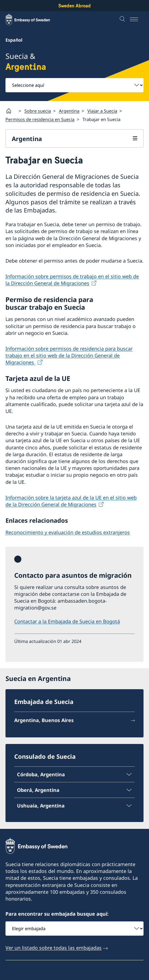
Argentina (69, 111)
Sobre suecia (38, 111)
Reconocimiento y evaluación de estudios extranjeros (68, 532)
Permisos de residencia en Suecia (40, 119)
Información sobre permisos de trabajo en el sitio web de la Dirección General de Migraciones (72, 280)
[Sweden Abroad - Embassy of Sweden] (33, 19)
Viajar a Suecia (102, 111)
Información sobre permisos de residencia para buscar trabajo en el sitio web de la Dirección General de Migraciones (69, 355)
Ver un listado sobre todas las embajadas (54, 947)
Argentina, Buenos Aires (44, 720)
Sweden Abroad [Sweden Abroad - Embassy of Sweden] (74, 6)
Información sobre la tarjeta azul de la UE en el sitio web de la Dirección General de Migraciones (71, 501)
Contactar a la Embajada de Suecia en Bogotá (67, 621)
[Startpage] (11, 111)
